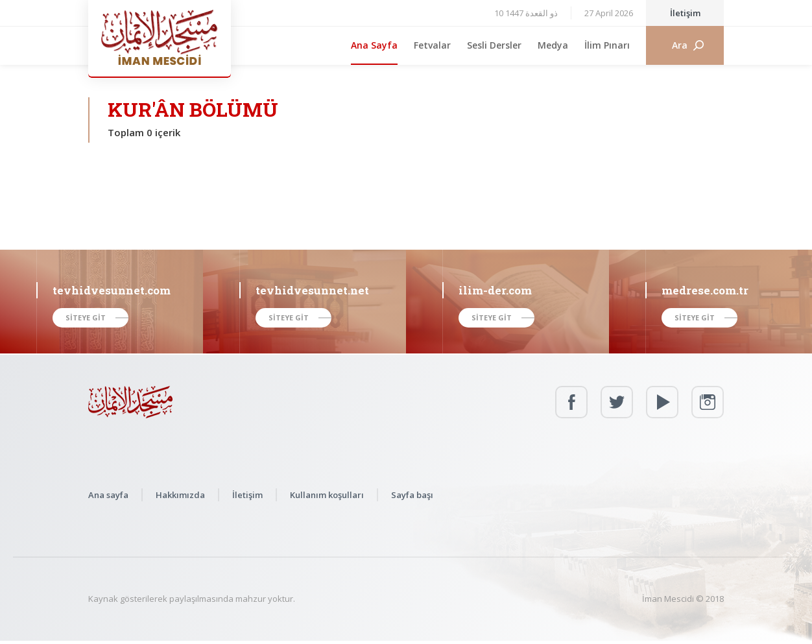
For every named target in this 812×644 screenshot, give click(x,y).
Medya (553, 45)
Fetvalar (432, 45)
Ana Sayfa (374, 45)
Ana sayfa (108, 495)
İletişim (685, 13)
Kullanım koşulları (327, 495)
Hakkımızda (180, 495)
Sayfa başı (412, 495)
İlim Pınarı (607, 45)
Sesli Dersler (494, 45)
